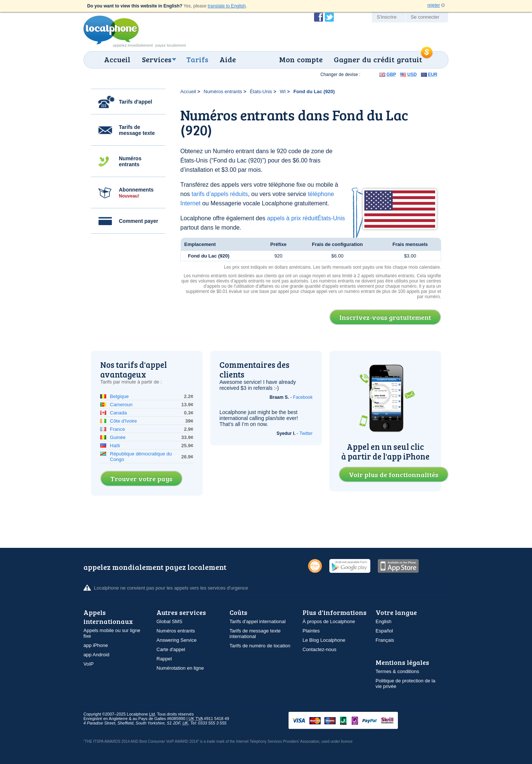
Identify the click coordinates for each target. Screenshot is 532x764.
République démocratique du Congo (141, 457)
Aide (228, 59)
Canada (118, 413)
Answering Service (177, 640)
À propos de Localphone (329, 621)
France (117, 429)
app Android (96, 655)
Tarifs (197, 59)
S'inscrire (387, 17)
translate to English (227, 6)
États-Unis (261, 91)
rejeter (434, 5)
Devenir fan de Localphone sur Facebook (319, 17)
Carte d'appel (171, 649)
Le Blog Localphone (324, 640)
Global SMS (169, 621)
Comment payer (139, 221)
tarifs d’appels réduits (220, 194)
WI (283, 91)
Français (385, 640)
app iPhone (96, 645)
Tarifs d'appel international (258, 621)
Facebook (303, 397)
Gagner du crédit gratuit (378, 59)
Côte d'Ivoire (123, 421)
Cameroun (121, 405)
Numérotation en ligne (180, 668)
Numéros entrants (130, 161)
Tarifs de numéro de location (260, 646)
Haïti (115, 446)
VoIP (88, 664)
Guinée (118, 437)
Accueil (117, 59)
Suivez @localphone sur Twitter (329, 17)
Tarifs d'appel (135, 102)
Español (384, 631)
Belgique (119, 396)
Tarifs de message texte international (255, 634)
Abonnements (136, 193)
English (384, 621)
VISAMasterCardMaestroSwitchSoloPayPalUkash (354, 721)
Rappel (164, 659)
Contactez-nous (319, 649)
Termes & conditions (397, 671)
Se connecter (425, 17)
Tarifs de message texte (137, 130)
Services (157, 59)
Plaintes (311, 631)
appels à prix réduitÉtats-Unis (306, 218)
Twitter (306, 433)
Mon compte (301, 59)
